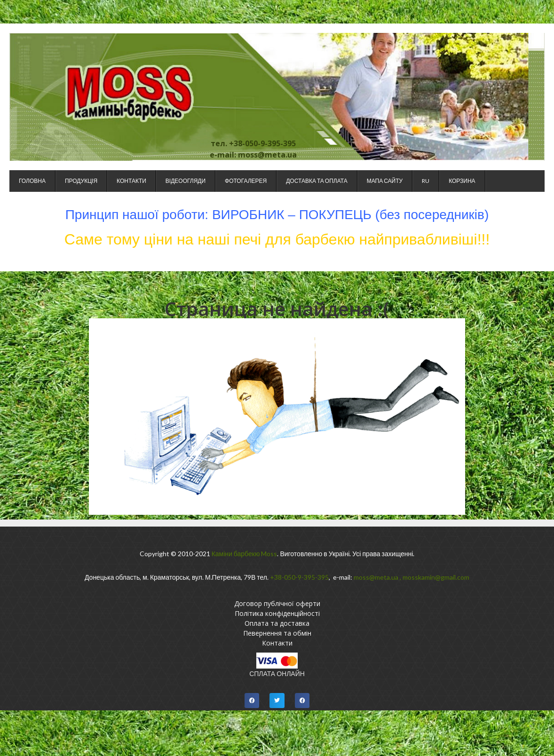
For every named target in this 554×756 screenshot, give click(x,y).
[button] (252, 701)
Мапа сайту (385, 181)
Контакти (131, 181)
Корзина (462, 181)
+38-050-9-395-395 (299, 577)
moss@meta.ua (376, 577)
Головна (32, 181)
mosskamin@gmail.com (436, 577)
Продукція (81, 181)
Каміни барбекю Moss (245, 554)
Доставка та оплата (317, 181)
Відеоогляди (186, 181)
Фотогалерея (246, 181)
